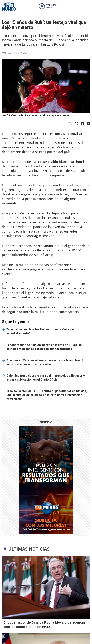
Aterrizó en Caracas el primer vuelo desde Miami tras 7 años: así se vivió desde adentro (45, 362)
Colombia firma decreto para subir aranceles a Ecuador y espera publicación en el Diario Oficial (46, 378)
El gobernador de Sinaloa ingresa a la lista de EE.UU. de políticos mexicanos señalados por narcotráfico (44, 347)
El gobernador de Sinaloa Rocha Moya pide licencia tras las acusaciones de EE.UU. (44, 625)
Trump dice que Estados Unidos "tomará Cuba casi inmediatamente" (41, 331)
